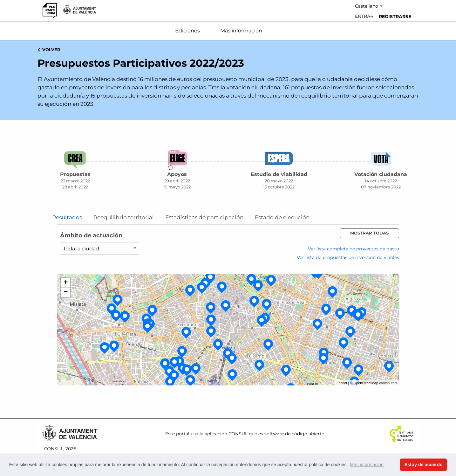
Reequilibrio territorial (124, 218)
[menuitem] (364, 17)
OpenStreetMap (366, 383)
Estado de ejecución (282, 218)
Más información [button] (367, 465)
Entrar (364, 16)
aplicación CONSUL (226, 434)
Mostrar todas (369, 233)
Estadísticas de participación (204, 218)
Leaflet (342, 383)
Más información (241, 31)
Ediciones (187, 31)
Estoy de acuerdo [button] (424, 465)
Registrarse (395, 17)
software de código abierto (294, 434)
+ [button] (66, 283)
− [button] (66, 292)
